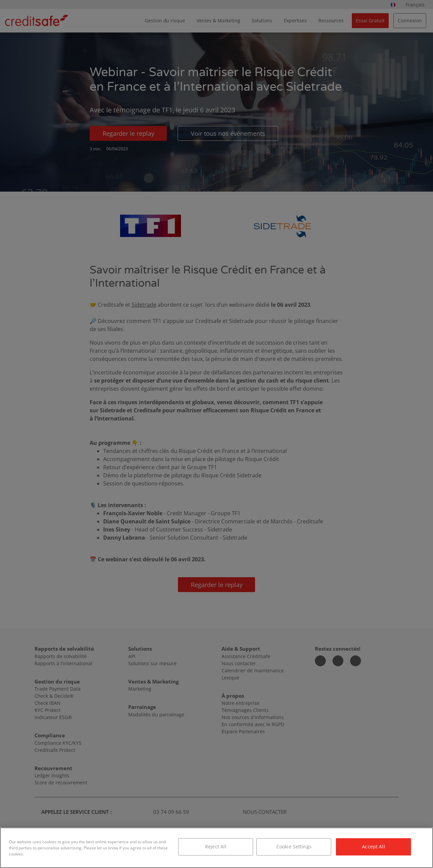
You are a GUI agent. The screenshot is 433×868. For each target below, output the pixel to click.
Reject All (216, 847)
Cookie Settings (294, 847)
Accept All (373, 847)
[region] (216, 848)
